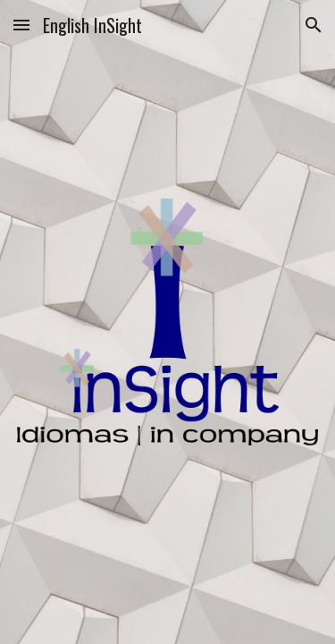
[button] (21, 25)
